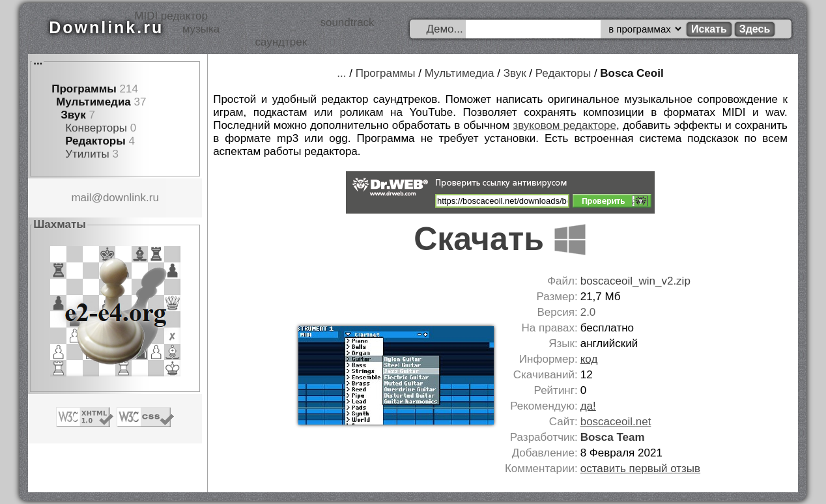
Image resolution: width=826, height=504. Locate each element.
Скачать (500, 239)
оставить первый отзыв (640, 469)
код (589, 359)
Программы (84, 89)
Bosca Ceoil (632, 73)
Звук (73, 115)
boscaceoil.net (616, 422)
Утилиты (87, 154)
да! (588, 406)
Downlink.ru (106, 27)
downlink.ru (131, 198)
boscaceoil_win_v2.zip (635, 281)
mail (81, 198)
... (38, 61)
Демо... (444, 29)
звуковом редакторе (564, 125)
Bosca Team (613, 437)
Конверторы (96, 128)
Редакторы (95, 141)
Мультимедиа (93, 102)
